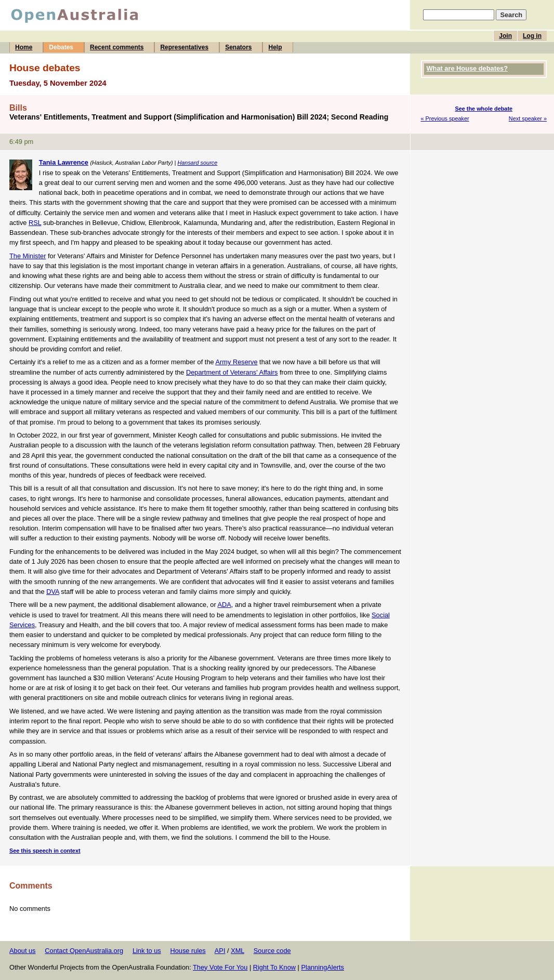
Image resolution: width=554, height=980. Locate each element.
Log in (532, 36)
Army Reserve (236, 362)
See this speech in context (45, 851)
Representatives (184, 47)
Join (505, 36)
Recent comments (117, 47)
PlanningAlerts (323, 967)
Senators (238, 47)
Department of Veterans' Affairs (232, 372)
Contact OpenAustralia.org (84, 951)
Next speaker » (528, 118)
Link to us (147, 951)
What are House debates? (467, 68)
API (220, 951)
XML (238, 951)
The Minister (28, 256)
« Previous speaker (445, 118)
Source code (272, 951)
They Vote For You (220, 967)
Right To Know (274, 967)
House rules (188, 951)
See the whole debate (484, 109)
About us (23, 951)
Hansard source (197, 163)
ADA (225, 605)
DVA (53, 592)
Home (24, 47)
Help (275, 47)
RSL (35, 223)
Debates (61, 47)
